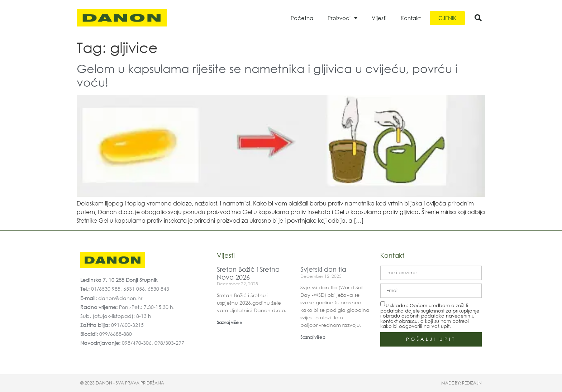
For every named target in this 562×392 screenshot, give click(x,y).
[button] (478, 18)
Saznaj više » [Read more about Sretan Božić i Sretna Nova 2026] (229, 322)
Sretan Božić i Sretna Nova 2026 (248, 273)
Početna (302, 18)
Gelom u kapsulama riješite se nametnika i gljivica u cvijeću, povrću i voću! (267, 75)
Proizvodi (342, 18)
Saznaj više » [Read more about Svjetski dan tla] (313, 337)
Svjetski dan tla (323, 269)
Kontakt (411, 18)
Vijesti (379, 18)
